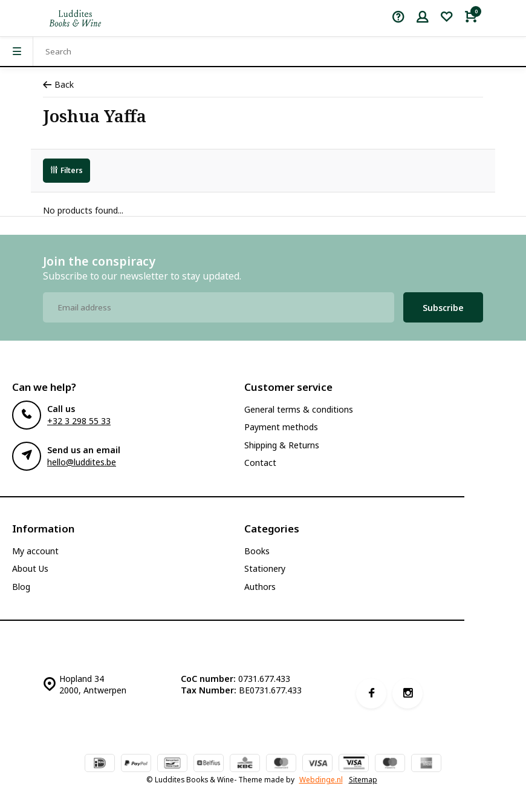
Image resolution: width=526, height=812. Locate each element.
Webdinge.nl (321, 779)
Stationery (265, 568)
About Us (30, 568)
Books (257, 551)
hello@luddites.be (82, 462)
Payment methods (281, 427)
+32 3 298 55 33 (79, 421)
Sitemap (363, 779)
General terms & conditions (299, 409)
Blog (21, 587)
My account (35, 551)
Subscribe (443, 308)
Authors (260, 587)
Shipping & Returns (282, 445)
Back (58, 84)
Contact (260, 463)
